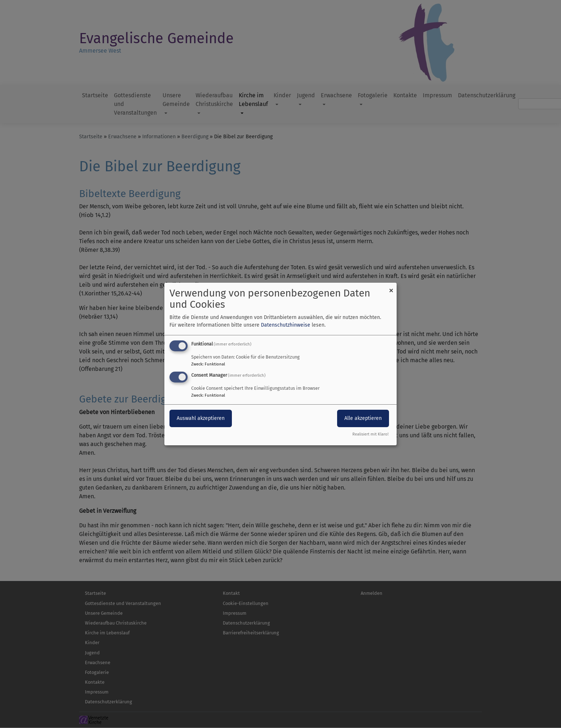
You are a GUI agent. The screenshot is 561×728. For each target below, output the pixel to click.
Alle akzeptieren (363, 418)
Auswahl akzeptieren (201, 418)
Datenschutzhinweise (286, 325)
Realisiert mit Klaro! (370, 434)
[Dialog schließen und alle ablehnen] (391, 287)
